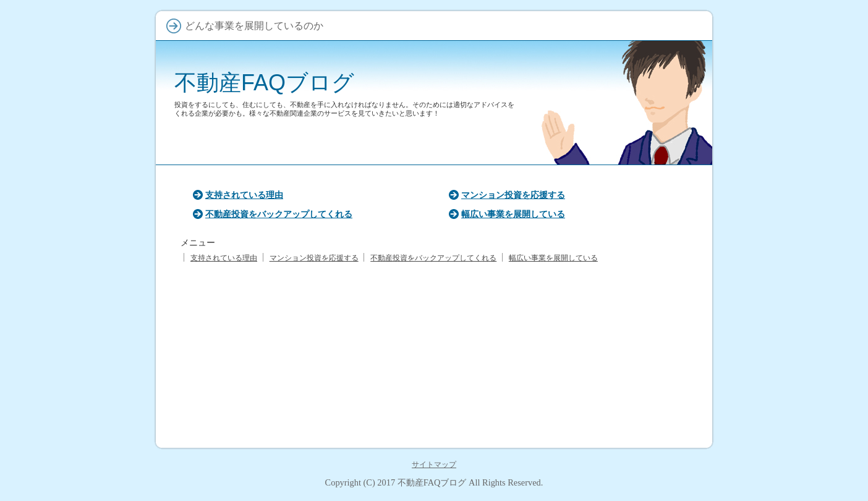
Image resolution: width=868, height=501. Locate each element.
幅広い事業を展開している (513, 214)
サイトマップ (434, 465)
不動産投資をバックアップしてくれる (279, 214)
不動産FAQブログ (264, 83)
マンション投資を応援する (513, 195)
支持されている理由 (244, 195)
